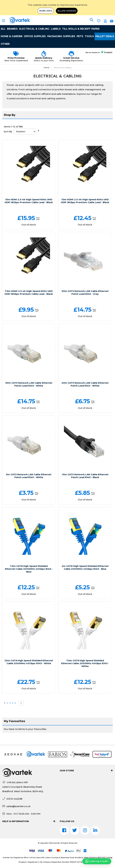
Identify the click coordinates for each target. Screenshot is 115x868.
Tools (89, 36)
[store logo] (16, 20)
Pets (80, 36)
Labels (56, 29)
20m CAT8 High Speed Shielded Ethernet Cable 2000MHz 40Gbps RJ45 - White (29, 669)
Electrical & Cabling (34, 29)
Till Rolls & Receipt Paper (81, 29)
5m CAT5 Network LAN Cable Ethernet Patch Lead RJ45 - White (29, 482)
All (3, 29)
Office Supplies (35, 36)
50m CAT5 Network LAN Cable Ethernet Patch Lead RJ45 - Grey (85, 295)
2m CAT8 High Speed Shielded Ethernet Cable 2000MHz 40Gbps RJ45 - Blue (85, 573)
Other (5, 44)
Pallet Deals (105, 36)
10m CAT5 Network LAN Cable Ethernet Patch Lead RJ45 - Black (85, 482)
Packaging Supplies (61, 36)
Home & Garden (12, 36)
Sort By (8, 131)
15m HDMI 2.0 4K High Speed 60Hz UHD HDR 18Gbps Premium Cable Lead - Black (29, 202)
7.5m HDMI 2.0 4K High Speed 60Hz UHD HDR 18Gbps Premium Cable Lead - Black (29, 297)
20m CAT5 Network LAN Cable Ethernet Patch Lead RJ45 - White (85, 390)
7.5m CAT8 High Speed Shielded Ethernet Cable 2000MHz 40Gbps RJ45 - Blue (29, 575)
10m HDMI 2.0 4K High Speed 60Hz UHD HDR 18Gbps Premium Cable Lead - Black (85, 202)
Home (47, 68)
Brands (12, 29)
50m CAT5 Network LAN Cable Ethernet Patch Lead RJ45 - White (29, 390)
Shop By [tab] (10, 115)
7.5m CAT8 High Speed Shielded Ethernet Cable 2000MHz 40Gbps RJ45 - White (85, 669)
